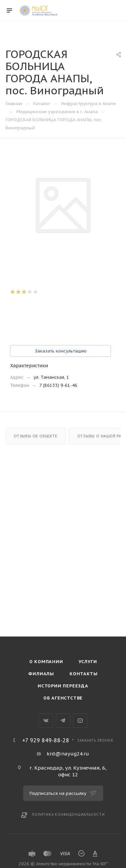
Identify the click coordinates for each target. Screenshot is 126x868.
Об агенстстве (63, 698)
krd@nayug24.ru (68, 754)
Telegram (63, 721)
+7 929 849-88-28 (46, 740)
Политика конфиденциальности (68, 815)
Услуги (88, 662)
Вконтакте (46, 721)
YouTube (80, 721)
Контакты (83, 674)
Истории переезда (63, 686)
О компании (46, 662)
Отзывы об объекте (36, 436)
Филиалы (41, 674)
